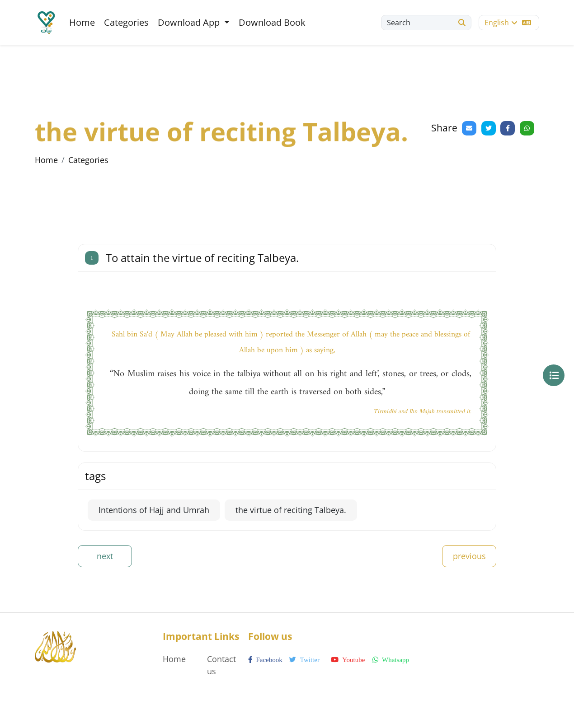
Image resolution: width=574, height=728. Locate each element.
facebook (265, 660)
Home (82, 22)
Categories (126, 22)
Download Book (272, 22)
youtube (348, 660)
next (105, 556)
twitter (304, 660)
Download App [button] (190, 22)
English (508, 23)
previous (469, 556)
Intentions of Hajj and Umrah (154, 510)
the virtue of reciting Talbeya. (291, 510)
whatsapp (391, 660)
